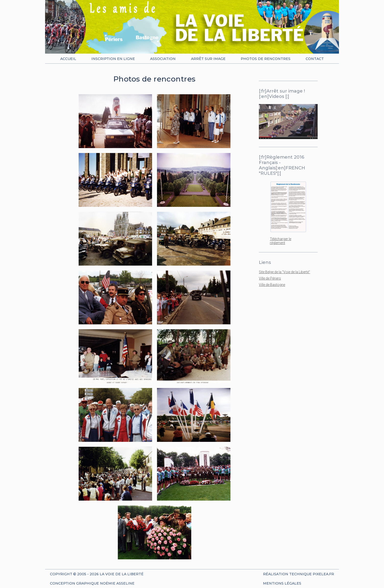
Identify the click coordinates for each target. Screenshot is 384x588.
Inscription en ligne (113, 59)
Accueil (68, 59)
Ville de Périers (270, 278)
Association (163, 59)
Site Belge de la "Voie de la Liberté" (284, 272)
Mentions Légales (282, 583)
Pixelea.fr (323, 574)
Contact (315, 59)
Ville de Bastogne (272, 285)
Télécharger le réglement (281, 241)
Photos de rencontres (266, 59)
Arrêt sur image (208, 59)
